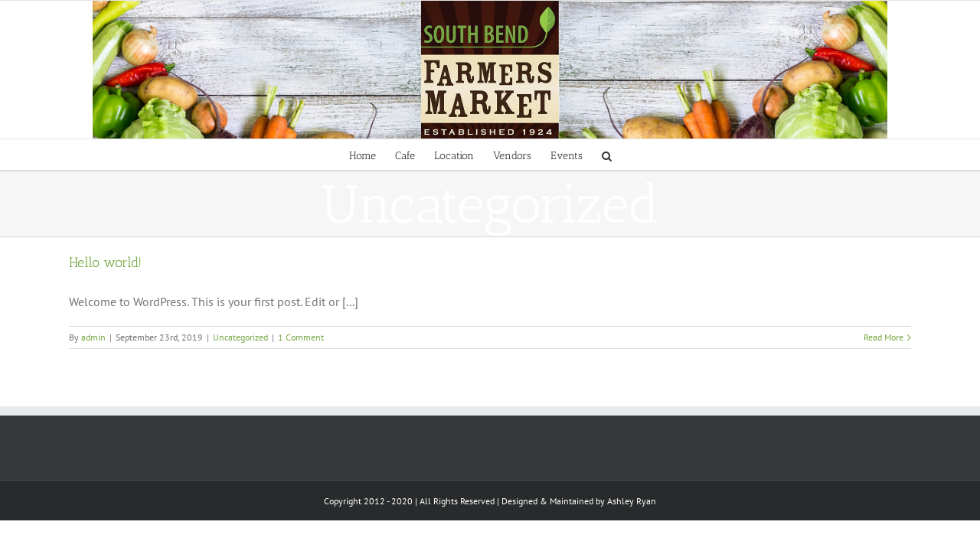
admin (93, 337)
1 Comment (301, 337)
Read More (884, 337)
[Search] (655, 155)
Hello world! (105, 262)
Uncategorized (240, 337)
